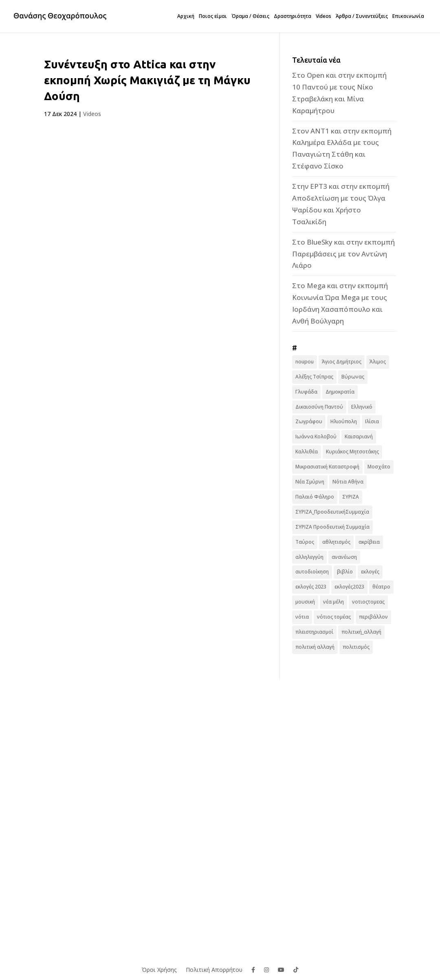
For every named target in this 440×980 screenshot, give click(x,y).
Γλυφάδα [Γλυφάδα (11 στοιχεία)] (306, 392)
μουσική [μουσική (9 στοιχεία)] (305, 602)
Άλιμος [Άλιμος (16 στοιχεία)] (378, 362)
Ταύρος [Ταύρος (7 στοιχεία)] (305, 542)
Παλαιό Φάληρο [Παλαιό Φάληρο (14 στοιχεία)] (315, 497)
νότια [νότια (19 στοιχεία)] (302, 617)
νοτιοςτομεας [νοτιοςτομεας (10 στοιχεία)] (368, 602)
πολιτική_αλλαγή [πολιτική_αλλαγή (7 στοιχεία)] (361, 632)
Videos (323, 16)
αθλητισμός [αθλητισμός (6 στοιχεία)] (336, 542)
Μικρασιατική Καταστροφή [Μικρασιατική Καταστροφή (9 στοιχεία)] (327, 467)
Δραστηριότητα (293, 16)
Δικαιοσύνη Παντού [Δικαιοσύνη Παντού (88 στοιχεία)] (319, 407)
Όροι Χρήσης (159, 969)
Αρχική (186, 16)
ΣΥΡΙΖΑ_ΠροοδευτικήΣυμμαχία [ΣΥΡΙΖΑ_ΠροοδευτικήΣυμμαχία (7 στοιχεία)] (332, 512)
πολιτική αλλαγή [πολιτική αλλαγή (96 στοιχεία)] (315, 647)
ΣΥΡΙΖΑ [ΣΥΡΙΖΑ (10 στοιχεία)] (351, 497)
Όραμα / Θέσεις (250, 16)
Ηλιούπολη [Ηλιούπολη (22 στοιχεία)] (344, 421)
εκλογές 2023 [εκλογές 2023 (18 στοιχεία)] (311, 587)
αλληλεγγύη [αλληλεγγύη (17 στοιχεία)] (309, 557)
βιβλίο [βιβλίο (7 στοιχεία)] (345, 572)
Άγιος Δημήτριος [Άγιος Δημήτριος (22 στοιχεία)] (342, 362)
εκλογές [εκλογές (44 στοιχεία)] (370, 572)
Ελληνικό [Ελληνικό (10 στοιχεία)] (362, 407)
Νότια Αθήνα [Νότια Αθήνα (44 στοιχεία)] (348, 482)
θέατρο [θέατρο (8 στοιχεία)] (381, 587)
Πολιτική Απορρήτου (214, 969)
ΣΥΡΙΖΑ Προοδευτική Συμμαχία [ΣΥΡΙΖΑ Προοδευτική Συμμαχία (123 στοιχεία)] (332, 527)
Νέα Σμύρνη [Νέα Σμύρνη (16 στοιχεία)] (310, 482)
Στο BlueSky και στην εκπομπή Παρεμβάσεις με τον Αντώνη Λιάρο (343, 254)
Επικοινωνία (408, 16)
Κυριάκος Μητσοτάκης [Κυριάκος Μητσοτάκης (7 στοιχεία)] (352, 452)
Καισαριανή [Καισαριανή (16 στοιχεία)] (359, 436)
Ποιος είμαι (213, 16)
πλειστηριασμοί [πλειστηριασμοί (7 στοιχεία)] (314, 632)
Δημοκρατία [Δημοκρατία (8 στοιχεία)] (340, 392)
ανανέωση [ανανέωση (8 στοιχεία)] (344, 557)
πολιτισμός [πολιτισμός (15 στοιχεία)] (356, 647)
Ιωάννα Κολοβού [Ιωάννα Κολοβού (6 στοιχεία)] (316, 436)
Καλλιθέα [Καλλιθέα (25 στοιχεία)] (307, 452)
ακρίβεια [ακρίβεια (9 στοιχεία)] (369, 542)
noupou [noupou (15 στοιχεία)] (305, 362)
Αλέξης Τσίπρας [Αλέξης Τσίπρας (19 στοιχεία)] (314, 377)
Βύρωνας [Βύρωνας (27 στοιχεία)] (353, 377)
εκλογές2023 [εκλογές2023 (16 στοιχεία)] (349, 587)
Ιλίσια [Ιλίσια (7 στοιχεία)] (372, 421)
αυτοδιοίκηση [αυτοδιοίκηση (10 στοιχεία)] (312, 572)
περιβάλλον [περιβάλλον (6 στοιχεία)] (373, 617)
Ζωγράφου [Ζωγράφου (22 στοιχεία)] (309, 421)
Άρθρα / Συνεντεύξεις (362, 16)
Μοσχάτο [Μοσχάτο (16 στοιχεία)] (379, 467)
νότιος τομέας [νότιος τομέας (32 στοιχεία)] (334, 617)
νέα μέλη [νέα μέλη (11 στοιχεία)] (333, 602)
